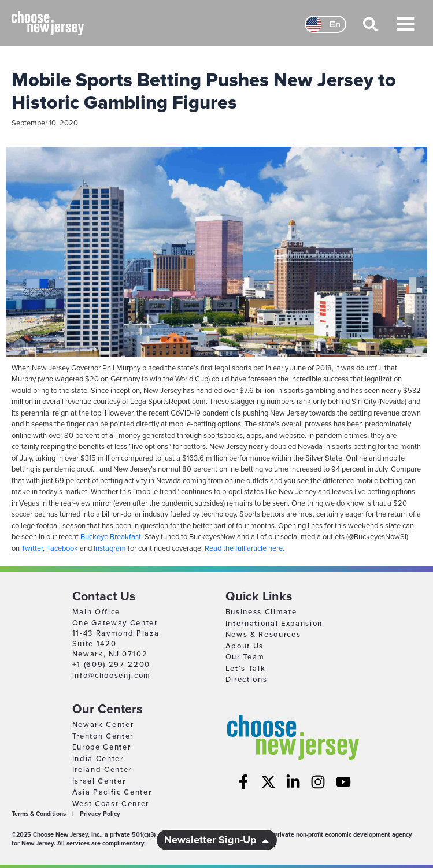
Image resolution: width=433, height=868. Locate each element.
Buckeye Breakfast (111, 537)
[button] (371, 29)
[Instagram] (318, 782)
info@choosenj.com (112, 676)
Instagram (110, 548)
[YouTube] (343, 782)
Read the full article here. (245, 548)
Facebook (62, 548)
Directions (247, 680)
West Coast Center (111, 804)
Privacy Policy (100, 814)
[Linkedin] (293, 782)
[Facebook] (243, 782)
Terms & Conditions (39, 814)
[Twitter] (268, 782)
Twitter (32, 548)
